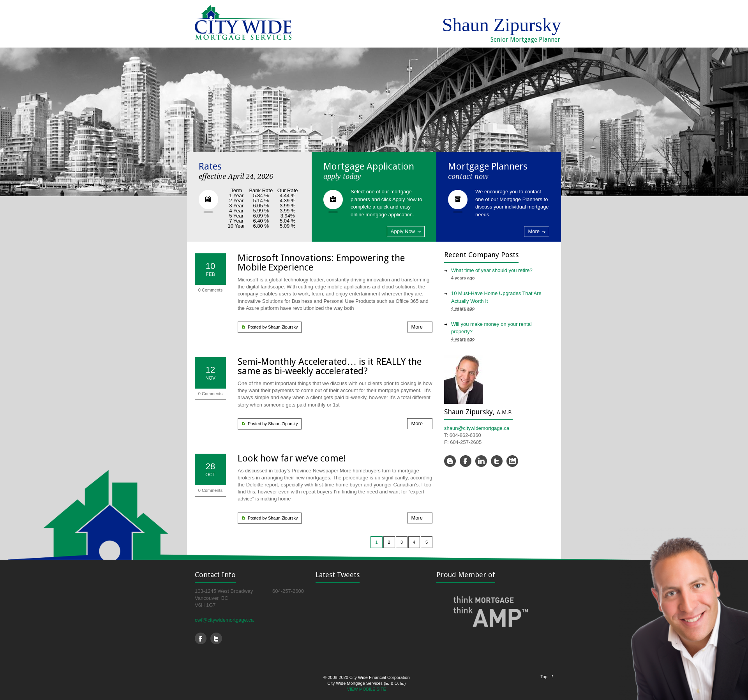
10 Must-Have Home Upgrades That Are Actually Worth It (496, 297)
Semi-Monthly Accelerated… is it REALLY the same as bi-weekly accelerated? (330, 366)
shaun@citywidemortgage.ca (477, 428)
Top (544, 677)
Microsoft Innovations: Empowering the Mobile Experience (321, 263)
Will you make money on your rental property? (491, 328)
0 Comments (210, 290)
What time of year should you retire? (492, 270)
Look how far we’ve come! (292, 458)
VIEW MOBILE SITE (367, 689)
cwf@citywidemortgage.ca (224, 620)
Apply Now (403, 231)
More (534, 231)
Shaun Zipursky (283, 327)
